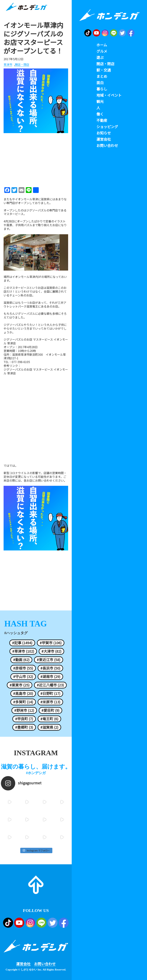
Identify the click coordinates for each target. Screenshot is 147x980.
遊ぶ (100, 57)
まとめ (102, 76)
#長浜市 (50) (50, 668)
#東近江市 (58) (49, 660)
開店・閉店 (22, 65)
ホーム (102, 45)
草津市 (8, 65)
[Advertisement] (36, 159)
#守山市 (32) (23, 677)
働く (100, 114)
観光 (100, 102)
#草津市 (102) (23, 651)
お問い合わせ (45, 964)
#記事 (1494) (22, 643)
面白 (100, 83)
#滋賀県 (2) (49, 727)
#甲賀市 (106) (51, 643)
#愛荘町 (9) (50, 710)
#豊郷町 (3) (24, 727)
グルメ (102, 51)
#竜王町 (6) (49, 719)
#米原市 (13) (50, 702)
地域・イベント (109, 95)
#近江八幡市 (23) (50, 685)
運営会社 (23, 964)
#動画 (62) (21, 660)
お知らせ (104, 133)
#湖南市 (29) (50, 677)
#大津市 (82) (51, 651)
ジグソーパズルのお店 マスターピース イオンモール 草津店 (36, 371)
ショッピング (107, 127)
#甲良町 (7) (24, 719)
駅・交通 (104, 70)
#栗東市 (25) (20, 685)
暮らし (102, 89)
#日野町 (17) (50, 693)
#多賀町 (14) (23, 702)
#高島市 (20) (23, 693)
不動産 (102, 120)
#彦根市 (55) (23, 668)
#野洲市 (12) (24, 710)
